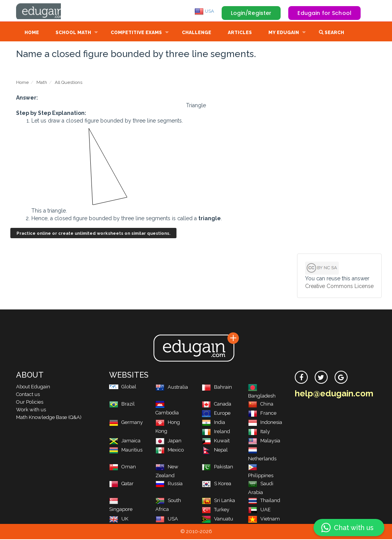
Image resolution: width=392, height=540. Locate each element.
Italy (259, 432)
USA (204, 11)
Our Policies (30, 403)
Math (42, 83)
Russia (169, 484)
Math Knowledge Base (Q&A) (49, 418)
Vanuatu (217, 520)
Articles (240, 33)
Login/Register (251, 13)
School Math (73, 33)
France (262, 414)
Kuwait (216, 441)
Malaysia (264, 441)
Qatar (121, 484)
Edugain (45, 11)
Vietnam (264, 520)
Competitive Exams (136, 33)
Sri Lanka (218, 501)
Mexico (170, 451)
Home (32, 33)
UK (119, 520)
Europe (216, 414)
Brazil (122, 405)
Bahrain (217, 388)
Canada (216, 405)
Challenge (197, 33)
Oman (122, 467)
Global (123, 387)
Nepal (215, 451)
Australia (172, 388)
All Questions (69, 83)
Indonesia (265, 423)
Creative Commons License (339, 287)
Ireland (216, 432)
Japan (168, 441)
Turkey (216, 510)
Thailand (264, 501)
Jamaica (125, 441)
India (213, 423)
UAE (259, 510)
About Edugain (33, 387)
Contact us (28, 395)
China (261, 405)
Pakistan (217, 467)
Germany (126, 423)
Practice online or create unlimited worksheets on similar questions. (93, 234)
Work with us (31, 410)
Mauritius (126, 451)
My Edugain (284, 33)
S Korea (216, 484)
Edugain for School (324, 13)
